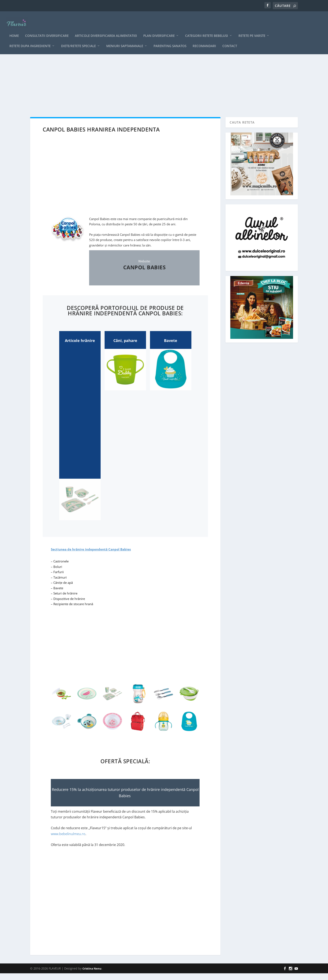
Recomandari (204, 40)
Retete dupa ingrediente (30, 40)
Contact (230, 40)
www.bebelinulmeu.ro (68, 840)
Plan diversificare (159, 30)
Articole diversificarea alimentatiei (106, 30)
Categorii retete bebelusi (207, 30)
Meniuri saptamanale (125, 40)
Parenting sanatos (170, 40)
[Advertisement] (156, 86)
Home (14, 30)
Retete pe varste (252, 30)
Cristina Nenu (92, 975)
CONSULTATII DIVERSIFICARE (47, 30)
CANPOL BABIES (145, 274)
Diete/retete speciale (78, 40)
